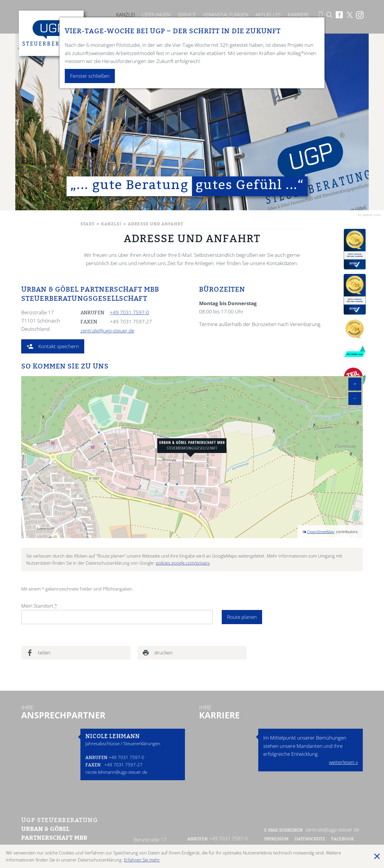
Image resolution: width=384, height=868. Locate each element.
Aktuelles (268, 15)
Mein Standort (39, 606)
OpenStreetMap (321, 532)
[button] (53, 346)
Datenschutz (310, 839)
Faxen (93, 765)
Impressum (276, 839)
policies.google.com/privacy (183, 563)
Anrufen (96, 758)
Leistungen (156, 15)
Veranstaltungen (226, 15)
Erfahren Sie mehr (142, 860)
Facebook (343, 839)
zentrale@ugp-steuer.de (107, 331)
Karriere (298, 15)
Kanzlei (125, 15)
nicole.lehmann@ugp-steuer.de (116, 772)
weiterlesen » (343, 762)
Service (187, 15)
